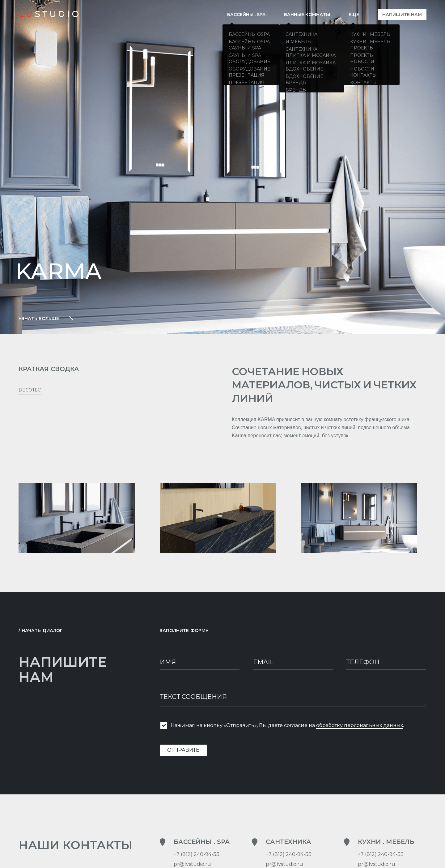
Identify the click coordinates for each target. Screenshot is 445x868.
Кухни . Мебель (386, 844)
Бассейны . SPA (202, 844)
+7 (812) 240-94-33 (197, 856)
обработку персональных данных (360, 727)
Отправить (183, 752)
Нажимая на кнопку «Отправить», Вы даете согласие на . (287, 727)
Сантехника (288, 844)
